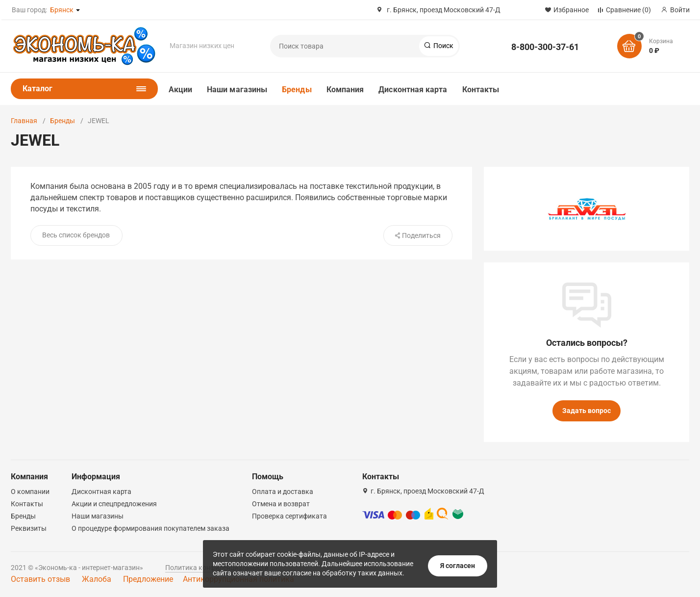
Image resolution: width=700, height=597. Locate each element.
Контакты (481, 90)
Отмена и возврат (281, 504)
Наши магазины (237, 90)
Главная (24, 121)
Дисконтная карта (413, 90)
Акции (180, 90)
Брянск (62, 10)
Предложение (148, 579)
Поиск (443, 46)
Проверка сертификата (289, 516)
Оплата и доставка (283, 492)
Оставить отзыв (40, 579)
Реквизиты (29, 528)
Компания (345, 90)
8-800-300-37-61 (545, 47)
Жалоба (97, 579)
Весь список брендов (76, 235)
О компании (30, 492)
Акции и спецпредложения (114, 504)
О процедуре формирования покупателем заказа (150, 528)
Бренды (297, 90)
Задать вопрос (587, 411)
